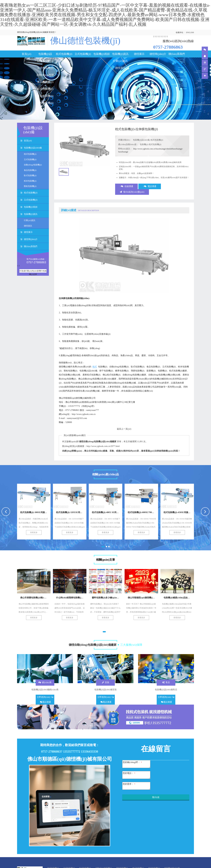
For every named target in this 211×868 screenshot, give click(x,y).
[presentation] (6, 512)
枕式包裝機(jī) (64, 54)
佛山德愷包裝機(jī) (85, 41)
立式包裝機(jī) (45, 68)
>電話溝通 (150, 186)
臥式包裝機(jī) (45, 89)
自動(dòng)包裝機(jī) (45, 76)
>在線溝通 (126, 186)
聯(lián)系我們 (177, 54)
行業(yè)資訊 (120, 61)
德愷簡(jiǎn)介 (158, 54)
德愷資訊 (120, 68)
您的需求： (129, 784)
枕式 (95, 367)
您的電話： (129, 773)
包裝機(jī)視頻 (102, 54)
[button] (103, 547)
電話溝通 (45, 702)
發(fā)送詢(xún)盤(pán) (132, 192)
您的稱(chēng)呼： (132, 762)
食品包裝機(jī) (45, 82)
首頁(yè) (26, 54)
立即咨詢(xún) (45, 697)
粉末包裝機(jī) (45, 96)
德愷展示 (139, 54)
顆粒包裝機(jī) (45, 103)
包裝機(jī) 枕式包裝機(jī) (151, 144)
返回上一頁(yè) (124, 429)
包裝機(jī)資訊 (120, 54)
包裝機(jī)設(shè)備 (45, 55)
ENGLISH (190, 32)
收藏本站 (180, 32)
